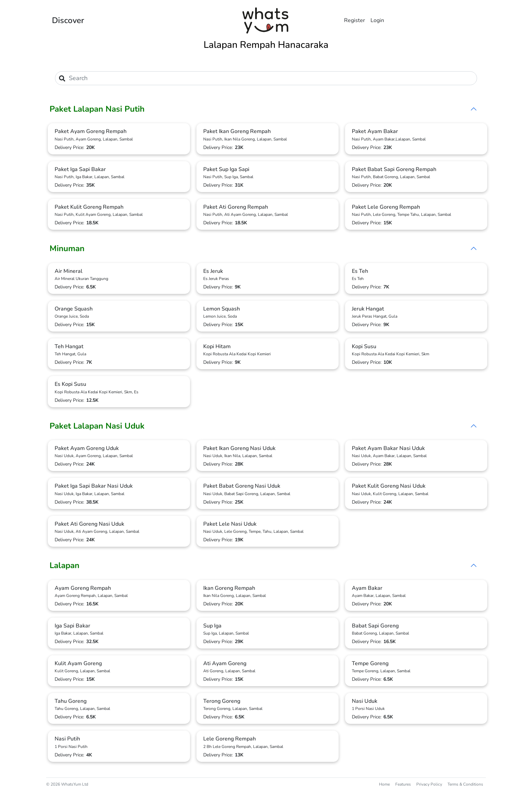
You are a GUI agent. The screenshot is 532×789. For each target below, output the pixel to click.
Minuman (67, 248)
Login (377, 20)
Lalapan (64, 565)
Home (384, 784)
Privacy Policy (429, 784)
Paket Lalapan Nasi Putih (97, 109)
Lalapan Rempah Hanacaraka (266, 45)
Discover (68, 20)
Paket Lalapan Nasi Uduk (97, 426)
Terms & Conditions (465, 784)
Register (355, 20)
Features (403, 784)
